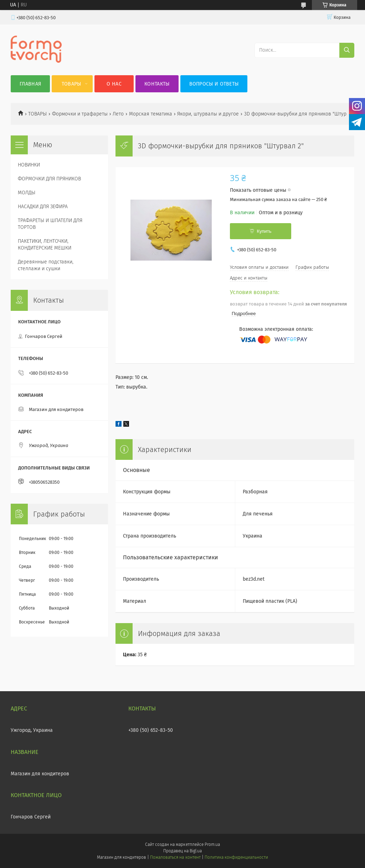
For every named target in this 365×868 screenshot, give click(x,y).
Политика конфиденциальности (236, 857)
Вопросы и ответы (214, 84)
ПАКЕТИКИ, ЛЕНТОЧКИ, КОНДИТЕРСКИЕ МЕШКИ (45, 245)
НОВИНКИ (29, 165)
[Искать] (347, 50)
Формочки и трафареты (80, 114)
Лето (118, 114)
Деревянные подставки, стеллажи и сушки (46, 265)
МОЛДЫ (27, 193)
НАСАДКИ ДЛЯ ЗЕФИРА (43, 207)
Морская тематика (151, 114)
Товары (71, 84)
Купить (264, 231)
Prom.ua (212, 844)
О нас (114, 84)
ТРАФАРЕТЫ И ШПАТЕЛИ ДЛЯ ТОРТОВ (50, 224)
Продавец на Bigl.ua (182, 851)
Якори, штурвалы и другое (208, 114)
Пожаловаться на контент (175, 857)
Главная (30, 84)
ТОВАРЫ (37, 114)
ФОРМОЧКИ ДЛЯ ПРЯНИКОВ (49, 179)
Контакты (157, 84)
